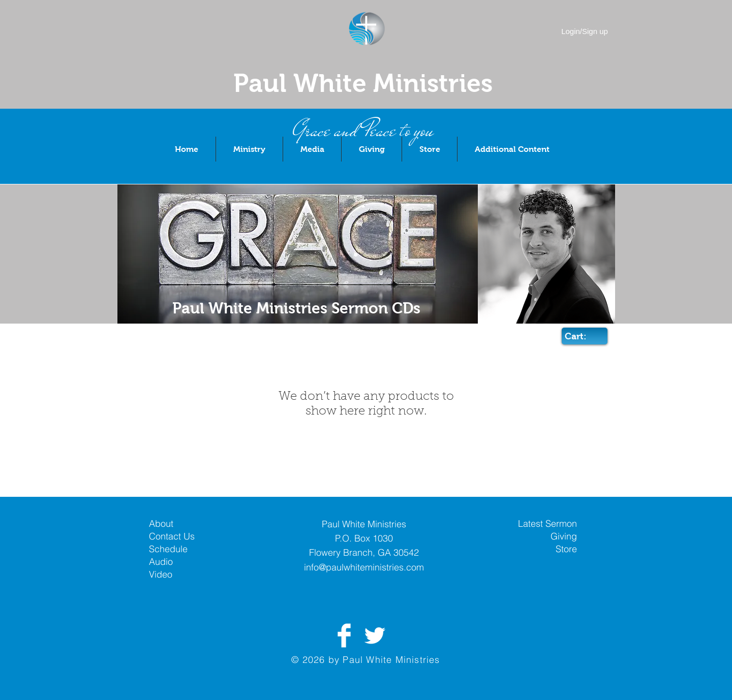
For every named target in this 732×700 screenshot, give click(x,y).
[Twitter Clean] (375, 635)
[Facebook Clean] (344, 635)
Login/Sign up (585, 31)
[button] (249, 149)
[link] (584, 336)
